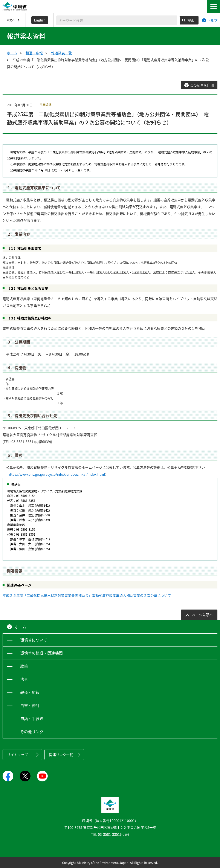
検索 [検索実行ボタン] (191, 20)
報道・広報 (34, 53)
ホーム (12, 53)
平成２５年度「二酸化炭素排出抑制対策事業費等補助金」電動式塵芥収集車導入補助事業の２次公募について (87, 595)
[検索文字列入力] (117, 20)
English (40, 20)
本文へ (11, 20)
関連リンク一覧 (61, 755)
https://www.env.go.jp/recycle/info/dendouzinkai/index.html (56, 474)
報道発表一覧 (61, 53)
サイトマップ (17, 755)
